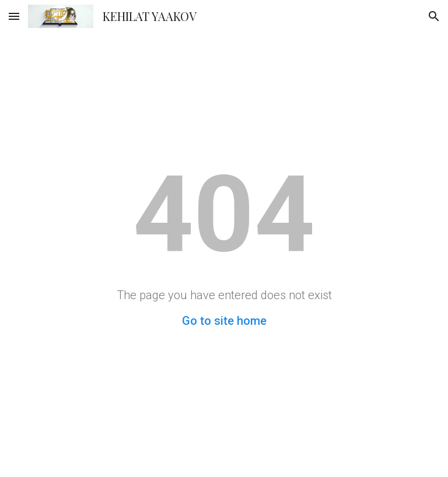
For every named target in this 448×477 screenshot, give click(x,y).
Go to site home (224, 321)
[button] (14, 16)
